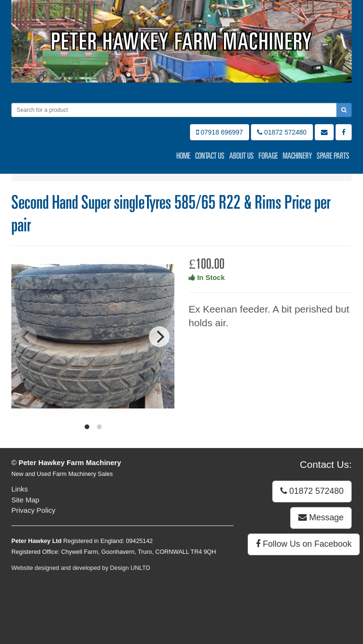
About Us (242, 156)
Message (321, 517)
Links (20, 489)
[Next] (159, 337)
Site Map (25, 500)
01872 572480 (282, 132)
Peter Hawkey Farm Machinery (182, 41)
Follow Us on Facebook (304, 544)
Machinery (297, 156)
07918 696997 (220, 132)
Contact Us (210, 156)
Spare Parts (333, 156)
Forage (268, 156)
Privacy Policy (33, 510)
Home (183, 156)
